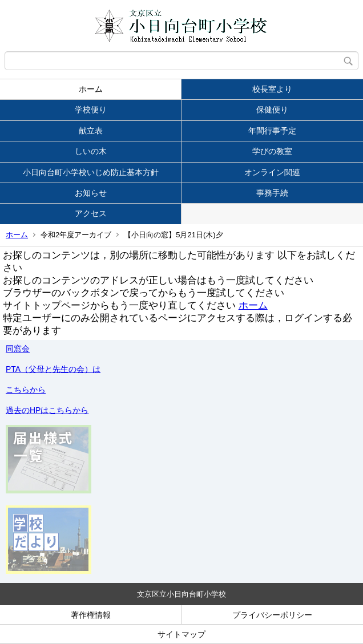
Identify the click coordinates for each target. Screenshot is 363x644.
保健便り (272, 110)
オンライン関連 (272, 172)
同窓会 (18, 349)
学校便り (91, 110)
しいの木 (91, 151)
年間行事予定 (272, 131)
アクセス (91, 213)
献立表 (91, 131)
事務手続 (272, 193)
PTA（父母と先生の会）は (53, 369)
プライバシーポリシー (272, 615)
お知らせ (91, 193)
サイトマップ (181, 634)
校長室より (272, 89)
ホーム (91, 89)
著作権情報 (91, 615)
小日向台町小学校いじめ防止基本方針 (91, 172)
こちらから (26, 390)
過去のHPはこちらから (47, 410)
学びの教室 (272, 151)
